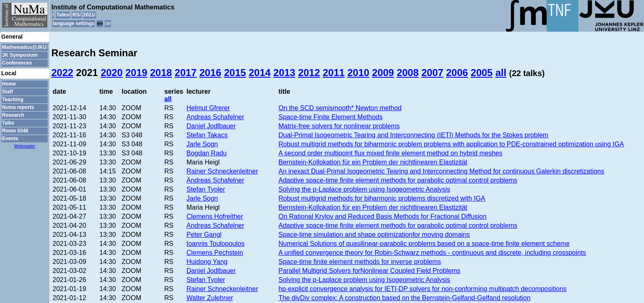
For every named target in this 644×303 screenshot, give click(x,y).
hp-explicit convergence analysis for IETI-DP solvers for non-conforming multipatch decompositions (422, 289)
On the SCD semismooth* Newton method (340, 108)
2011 (334, 73)
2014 (260, 73)
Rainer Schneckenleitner (222, 171)
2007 (432, 73)
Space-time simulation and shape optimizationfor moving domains (374, 235)
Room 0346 (15, 131)
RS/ (76, 15)
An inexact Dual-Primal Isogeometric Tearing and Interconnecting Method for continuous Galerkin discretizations (441, 171)
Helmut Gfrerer (208, 108)
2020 (112, 73)
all (501, 73)
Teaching (13, 99)
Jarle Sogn (202, 144)
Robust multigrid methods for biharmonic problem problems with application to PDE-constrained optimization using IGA (451, 144)
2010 (358, 73)
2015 (235, 73)
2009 (383, 73)
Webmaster (25, 146)
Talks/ (63, 15)
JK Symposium (20, 55)
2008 (408, 73)
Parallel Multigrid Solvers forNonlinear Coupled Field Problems (369, 271)
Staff (8, 92)
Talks (8, 123)
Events (10, 139)
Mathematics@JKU (24, 47)
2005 (482, 73)
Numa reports (18, 107)
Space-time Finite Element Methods (330, 117)
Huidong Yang (207, 262)
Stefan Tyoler (206, 189)
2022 (62, 73)
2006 (457, 73)
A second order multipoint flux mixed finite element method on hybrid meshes (390, 153)
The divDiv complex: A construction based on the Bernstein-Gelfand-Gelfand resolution (405, 298)
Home (9, 84)
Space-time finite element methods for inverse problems (360, 262)
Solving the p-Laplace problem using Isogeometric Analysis (364, 189)
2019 (136, 73)
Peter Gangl (204, 235)
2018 (161, 73)
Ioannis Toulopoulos (215, 244)
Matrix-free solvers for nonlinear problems (339, 126)
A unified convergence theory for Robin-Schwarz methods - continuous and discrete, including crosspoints (432, 253)
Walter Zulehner (210, 298)
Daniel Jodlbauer (211, 126)
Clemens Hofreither (215, 216)
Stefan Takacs (207, 135)
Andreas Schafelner (215, 117)
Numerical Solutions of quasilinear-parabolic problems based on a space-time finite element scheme (424, 244)
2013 (284, 73)
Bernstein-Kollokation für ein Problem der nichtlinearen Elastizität (373, 162)
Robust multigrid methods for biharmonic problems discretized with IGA (382, 198)
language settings (74, 23)
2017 (185, 73)
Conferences (17, 63)
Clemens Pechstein (215, 253)
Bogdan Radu (207, 153)
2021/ (90, 15)
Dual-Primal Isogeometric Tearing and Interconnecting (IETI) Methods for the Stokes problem (413, 135)
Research (13, 115)
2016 (210, 73)
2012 (309, 73)
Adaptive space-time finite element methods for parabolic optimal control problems (398, 180)
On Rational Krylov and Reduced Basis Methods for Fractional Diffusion (383, 216)
